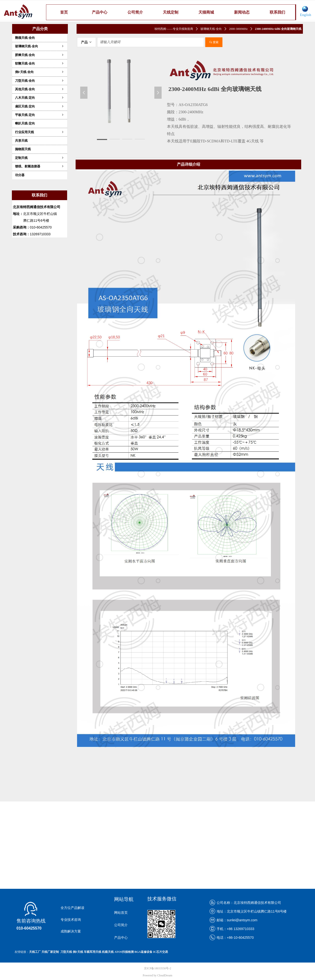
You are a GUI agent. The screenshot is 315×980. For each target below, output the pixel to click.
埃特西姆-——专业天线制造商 (174, 29)
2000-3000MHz (238, 29)
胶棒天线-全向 (40, 55)
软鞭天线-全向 (40, 63)
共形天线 (21, 141)
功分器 (20, 175)
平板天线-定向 (40, 115)
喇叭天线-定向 (25, 123)
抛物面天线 (23, 149)
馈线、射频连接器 (40, 166)
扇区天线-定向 (40, 106)
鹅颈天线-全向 (25, 38)
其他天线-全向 (40, 89)
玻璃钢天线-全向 (40, 46)
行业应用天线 (40, 132)
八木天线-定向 (40, 98)
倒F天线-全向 (40, 72)
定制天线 (40, 158)
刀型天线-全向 (40, 81)
